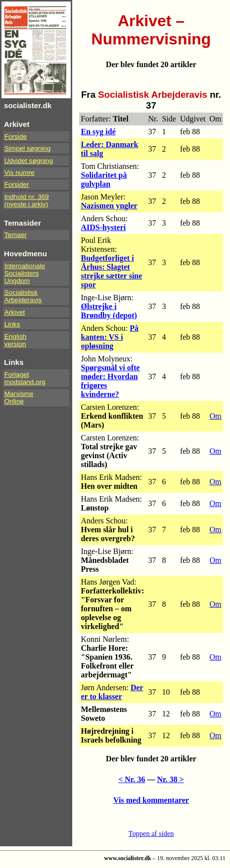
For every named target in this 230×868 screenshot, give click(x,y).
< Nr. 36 (132, 779)
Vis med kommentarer (151, 800)
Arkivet (15, 312)
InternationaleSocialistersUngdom (25, 273)
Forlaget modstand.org (25, 378)
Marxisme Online (19, 397)
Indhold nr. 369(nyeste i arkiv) (27, 200)
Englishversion (16, 340)
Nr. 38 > (171, 779)
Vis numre (20, 173)
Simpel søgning (28, 148)
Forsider (17, 184)
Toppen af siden (151, 833)
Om (215, 416)
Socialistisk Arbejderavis (23, 296)
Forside (16, 137)
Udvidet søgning (29, 161)
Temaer (16, 235)
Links (12, 324)
